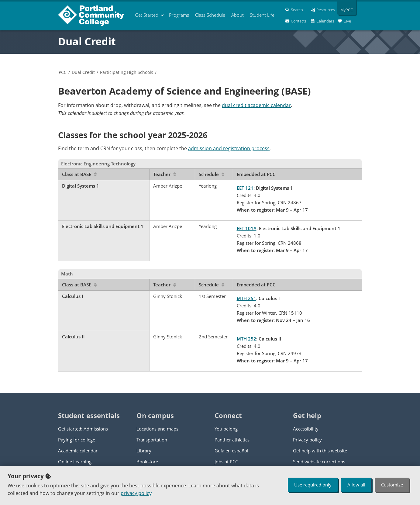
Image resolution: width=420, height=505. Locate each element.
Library (144, 451)
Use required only (313, 485)
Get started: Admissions (83, 429)
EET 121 (245, 188)
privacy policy (136, 493)
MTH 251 (246, 298)
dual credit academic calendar (256, 105)
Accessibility (306, 429)
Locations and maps (157, 429)
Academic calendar (78, 451)
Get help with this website (320, 451)
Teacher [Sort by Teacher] (165, 174)
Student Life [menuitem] (262, 15)
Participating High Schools (127, 72)
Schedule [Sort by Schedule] (212, 174)
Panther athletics (232, 440)
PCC (63, 72)
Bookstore (147, 462)
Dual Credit (87, 41)
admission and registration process (229, 148)
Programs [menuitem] (179, 15)
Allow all (356, 485)
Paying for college (77, 440)
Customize (392, 485)
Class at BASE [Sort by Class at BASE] (79, 174)
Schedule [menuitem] (210, 15)
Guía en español (231, 451)
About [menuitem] (238, 15)
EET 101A (247, 228)
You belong (226, 429)
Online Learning (75, 462)
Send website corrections (319, 462)
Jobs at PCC (226, 462)
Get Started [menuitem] (147, 15)
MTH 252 (246, 339)
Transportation (152, 440)
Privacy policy (307, 440)
